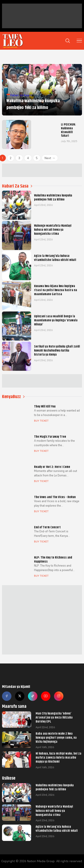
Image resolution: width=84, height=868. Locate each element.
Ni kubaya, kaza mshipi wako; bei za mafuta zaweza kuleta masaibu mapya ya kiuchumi (58, 757)
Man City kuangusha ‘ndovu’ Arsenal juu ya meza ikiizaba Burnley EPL (54, 717)
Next (50, 158)
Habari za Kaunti (21, 95)
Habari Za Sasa (17, 186)
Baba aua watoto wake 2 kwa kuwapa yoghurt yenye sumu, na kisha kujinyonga (56, 738)
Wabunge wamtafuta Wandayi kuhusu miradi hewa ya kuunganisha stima (54, 810)
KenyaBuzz (13, 397)
